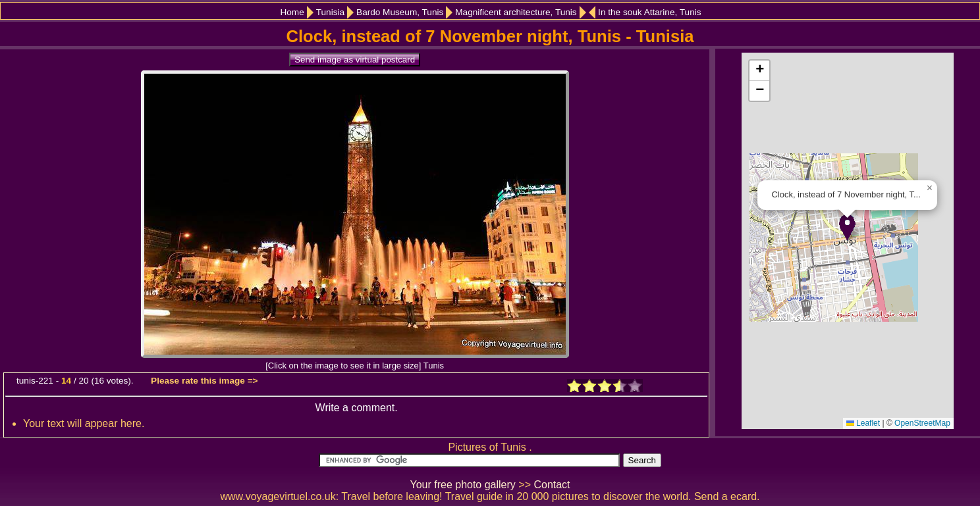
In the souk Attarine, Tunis (649, 12)
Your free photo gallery (462, 485)
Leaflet (863, 423)
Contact (552, 485)
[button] (847, 227)
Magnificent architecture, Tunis (516, 12)
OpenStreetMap (922, 423)
